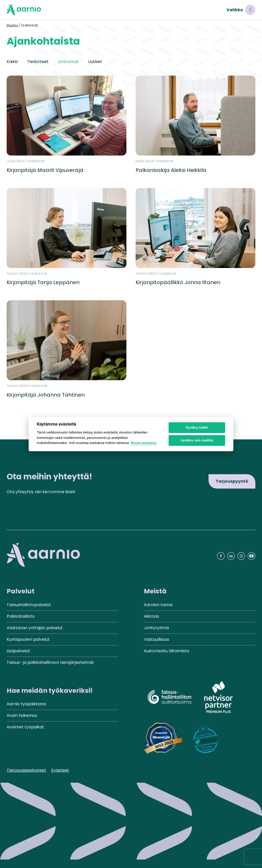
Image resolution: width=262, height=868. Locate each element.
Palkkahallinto (21, 616)
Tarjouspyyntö (232, 481)
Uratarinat (68, 62)
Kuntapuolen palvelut (28, 639)
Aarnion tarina (158, 605)
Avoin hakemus (22, 715)
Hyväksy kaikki (197, 427)
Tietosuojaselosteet (26, 770)
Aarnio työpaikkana (26, 704)
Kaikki (12, 62)
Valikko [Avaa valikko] (241, 10)
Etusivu (12, 25)
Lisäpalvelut (18, 651)
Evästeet (60, 770)
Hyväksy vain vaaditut (197, 440)
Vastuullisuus (156, 639)
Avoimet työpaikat (25, 727)
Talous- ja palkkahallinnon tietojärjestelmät (50, 662)
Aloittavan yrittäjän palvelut (35, 628)
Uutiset (95, 62)
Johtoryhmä (156, 628)
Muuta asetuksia (144, 443)
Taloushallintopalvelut (29, 605)
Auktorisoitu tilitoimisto (167, 651)
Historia (151, 616)
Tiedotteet (38, 62)
